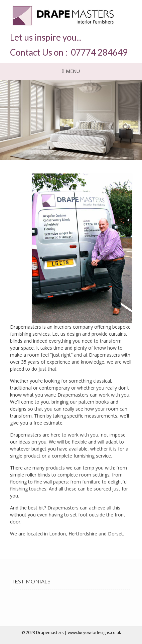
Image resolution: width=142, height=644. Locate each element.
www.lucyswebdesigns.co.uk (94, 633)
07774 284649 (99, 52)
